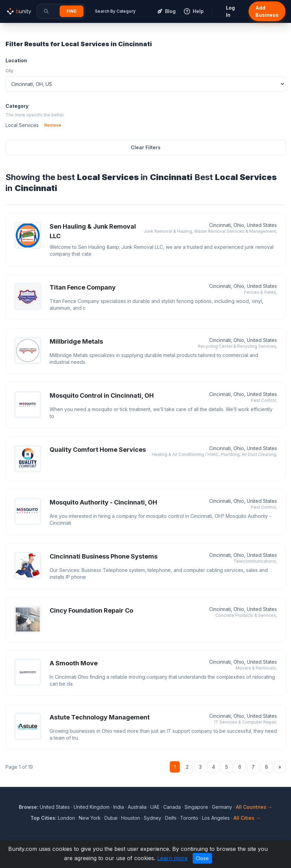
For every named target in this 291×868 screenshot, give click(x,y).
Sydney (153, 818)
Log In (230, 11)
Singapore (196, 807)
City (9, 71)
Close (202, 858)
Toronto (189, 818)
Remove (53, 125)
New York (90, 818)
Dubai (111, 818)
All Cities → (247, 818)
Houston (131, 818)
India (119, 807)
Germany (222, 807)
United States (55, 807)
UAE (155, 807)
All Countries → (254, 807)
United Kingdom (92, 807)
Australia (137, 807)
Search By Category (115, 11)
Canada (172, 807)
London (66, 818)
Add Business (267, 11)
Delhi (171, 818)
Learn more (172, 858)
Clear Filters (146, 147)
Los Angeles (216, 818)
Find (72, 11)
